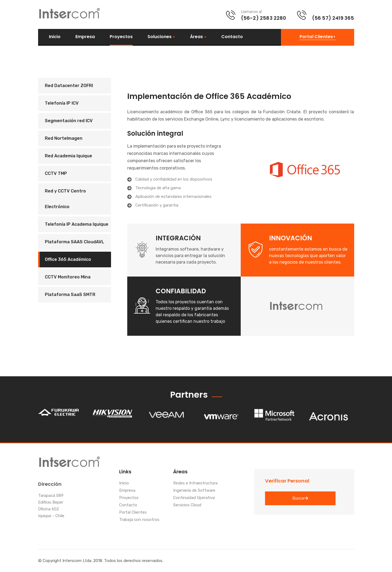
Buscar (300, 498)
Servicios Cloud (187, 505)
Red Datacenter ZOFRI (69, 86)
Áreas (196, 37)
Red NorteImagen (64, 138)
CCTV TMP (56, 173)
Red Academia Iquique (68, 156)
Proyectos (121, 37)
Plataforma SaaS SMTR (70, 295)
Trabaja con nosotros (139, 520)
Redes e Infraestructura (195, 483)
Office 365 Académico (68, 259)
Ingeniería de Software (194, 491)
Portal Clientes (133, 513)
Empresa (85, 37)
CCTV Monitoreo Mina (68, 277)
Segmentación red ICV (69, 121)
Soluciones (160, 37)
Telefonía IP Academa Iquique (77, 224)
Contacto (232, 37)
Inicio (55, 37)
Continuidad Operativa (194, 498)
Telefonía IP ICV (62, 103)
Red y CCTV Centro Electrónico (65, 199)
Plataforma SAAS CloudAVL (74, 242)
